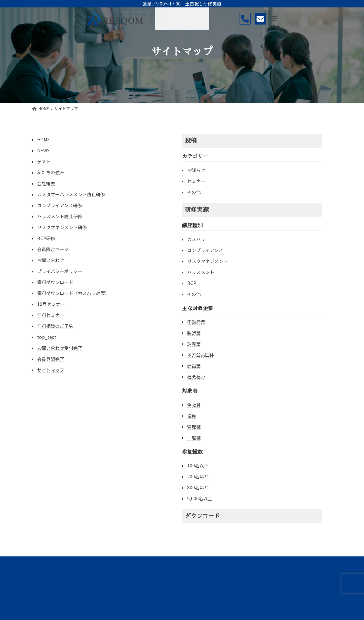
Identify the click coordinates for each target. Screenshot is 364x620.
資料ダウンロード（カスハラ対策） (73, 293)
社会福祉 (196, 377)
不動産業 (196, 322)
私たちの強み (51, 172)
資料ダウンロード (55, 282)
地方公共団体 (201, 355)
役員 (192, 416)
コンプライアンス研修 (60, 205)
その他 (194, 192)
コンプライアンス (205, 250)
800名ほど (198, 487)
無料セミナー (51, 315)
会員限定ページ (53, 249)
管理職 (194, 427)
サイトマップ (51, 370)
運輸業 (194, 344)
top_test (47, 337)
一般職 (194, 438)
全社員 (194, 405)
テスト (44, 161)
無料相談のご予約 (55, 326)
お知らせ (196, 170)
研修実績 (197, 210)
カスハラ (196, 239)
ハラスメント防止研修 (60, 216)
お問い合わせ (51, 260)
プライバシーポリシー (60, 271)
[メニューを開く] (352, 19)
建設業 (194, 366)
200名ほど (198, 476)
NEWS (43, 150)
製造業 (194, 333)
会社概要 (46, 183)
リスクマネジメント (207, 261)
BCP (192, 283)
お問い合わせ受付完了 (60, 348)
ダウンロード (202, 516)
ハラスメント (201, 272)
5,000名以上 (200, 498)
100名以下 (198, 465)
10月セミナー (51, 304)
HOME (44, 139)
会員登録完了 (51, 359)
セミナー (196, 181)
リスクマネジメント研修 (62, 227)
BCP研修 (46, 238)
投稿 (191, 141)
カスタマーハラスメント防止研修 (71, 194)
